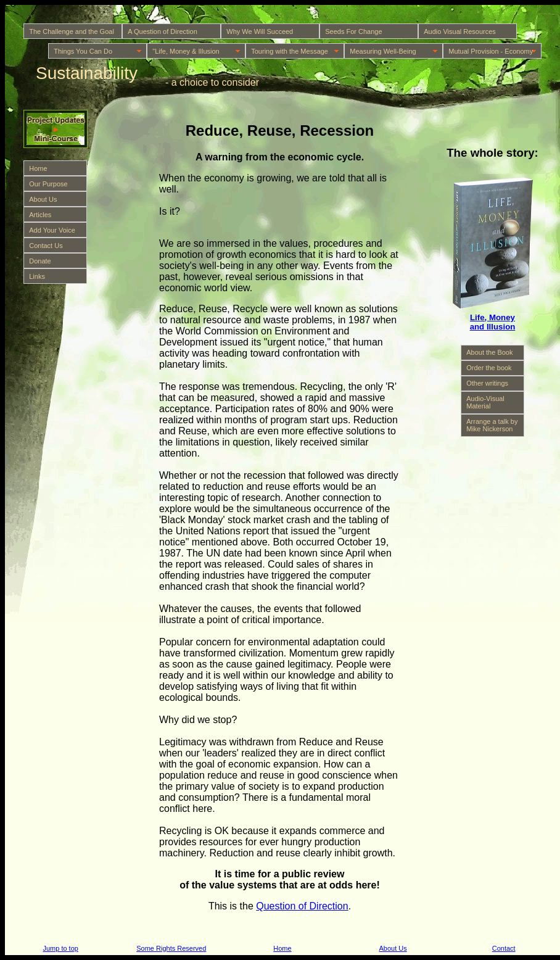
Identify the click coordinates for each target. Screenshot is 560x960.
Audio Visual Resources (460, 31)
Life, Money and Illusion (493, 322)
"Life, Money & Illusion (186, 51)
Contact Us (46, 246)
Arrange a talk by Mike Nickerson (492, 425)
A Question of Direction (163, 31)
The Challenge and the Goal (72, 31)
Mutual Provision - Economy (491, 51)
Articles (40, 215)
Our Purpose (48, 184)
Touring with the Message (290, 51)
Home (38, 168)
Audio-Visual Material (485, 402)
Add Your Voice (52, 230)
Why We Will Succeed (260, 31)
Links (37, 276)
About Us (43, 199)
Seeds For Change (353, 31)
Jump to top (60, 948)
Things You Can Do (83, 51)
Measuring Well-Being (383, 51)
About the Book (489, 352)
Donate (40, 261)
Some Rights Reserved (171, 948)
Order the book (489, 368)
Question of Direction (302, 906)
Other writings (487, 383)
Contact (504, 948)
